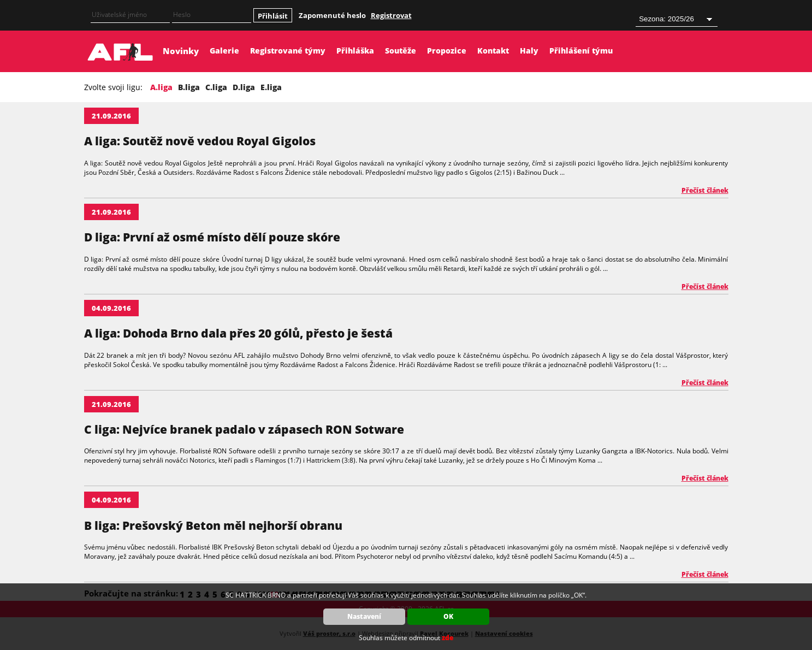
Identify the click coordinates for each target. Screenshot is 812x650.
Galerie (224, 51)
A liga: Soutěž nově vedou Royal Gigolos (200, 141)
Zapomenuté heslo (332, 15)
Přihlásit (273, 16)
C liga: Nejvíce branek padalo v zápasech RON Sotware (244, 429)
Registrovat (391, 15)
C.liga (216, 87)
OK (448, 616)
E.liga (271, 87)
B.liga (189, 87)
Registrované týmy (288, 51)
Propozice (447, 51)
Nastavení (364, 616)
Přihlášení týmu (581, 51)
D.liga (244, 87)
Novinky (181, 51)
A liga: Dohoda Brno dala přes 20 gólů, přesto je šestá (238, 333)
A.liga (161, 87)
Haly (529, 51)
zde (448, 638)
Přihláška (355, 51)
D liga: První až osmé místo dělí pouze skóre (212, 237)
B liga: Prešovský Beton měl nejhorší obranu (213, 525)
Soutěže (401, 51)
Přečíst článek (705, 190)
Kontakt (493, 51)
